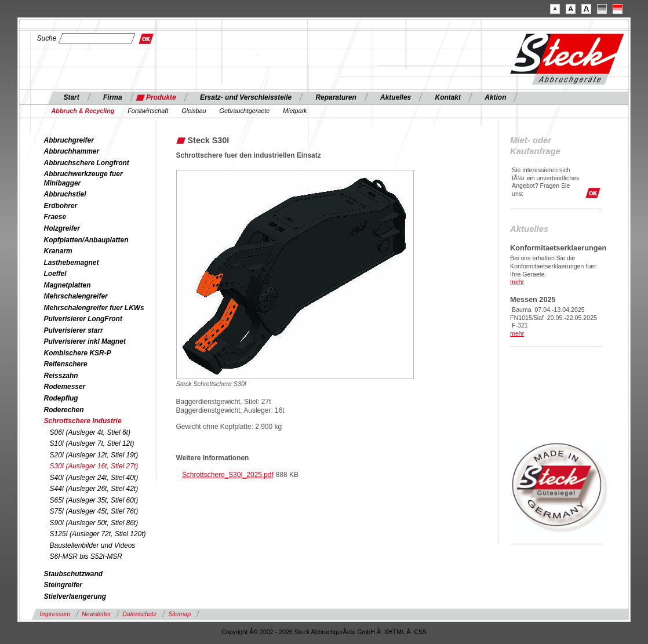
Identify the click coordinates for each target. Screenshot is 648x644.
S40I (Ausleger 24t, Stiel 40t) (94, 478)
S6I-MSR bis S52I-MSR (86, 556)
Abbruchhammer (72, 151)
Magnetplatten (68, 285)
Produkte (161, 97)
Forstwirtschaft (148, 111)
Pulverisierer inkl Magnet (85, 341)
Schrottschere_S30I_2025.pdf (228, 475)
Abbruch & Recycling (83, 111)
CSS (420, 632)
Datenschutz (139, 614)
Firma (113, 97)
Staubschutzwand (73, 574)
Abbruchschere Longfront (87, 163)
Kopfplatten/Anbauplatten (86, 240)
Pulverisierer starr (74, 330)
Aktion (495, 97)
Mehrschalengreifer (76, 296)
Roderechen (64, 410)
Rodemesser (65, 387)
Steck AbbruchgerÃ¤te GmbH (335, 632)
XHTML (395, 632)
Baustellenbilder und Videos (93, 545)
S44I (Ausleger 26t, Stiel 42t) (94, 489)
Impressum (55, 614)
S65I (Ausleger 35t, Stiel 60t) (94, 500)
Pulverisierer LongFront (83, 319)
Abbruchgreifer (69, 140)
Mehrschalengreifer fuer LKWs (94, 308)
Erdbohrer (61, 206)
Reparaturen (336, 97)
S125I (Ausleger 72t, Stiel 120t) (98, 534)
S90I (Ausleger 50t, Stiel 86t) (94, 523)
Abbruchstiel (65, 194)
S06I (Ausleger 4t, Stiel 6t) (90, 432)
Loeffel (55, 274)
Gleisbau (194, 111)
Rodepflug (61, 398)
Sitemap (179, 614)
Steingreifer (63, 585)
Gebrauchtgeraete (245, 111)
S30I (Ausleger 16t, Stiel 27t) (94, 466)
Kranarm (58, 251)
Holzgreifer (62, 228)
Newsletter (96, 614)
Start (72, 97)
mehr (517, 282)
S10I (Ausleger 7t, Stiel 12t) (92, 443)
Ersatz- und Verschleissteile (246, 97)
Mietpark (295, 111)
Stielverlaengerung (75, 596)
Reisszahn (61, 376)
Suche (47, 38)
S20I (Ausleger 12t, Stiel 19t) (94, 455)
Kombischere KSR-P (78, 353)
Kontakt (448, 97)
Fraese (55, 217)
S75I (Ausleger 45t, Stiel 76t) (94, 511)
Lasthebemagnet (72, 263)
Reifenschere (66, 364)
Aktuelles (396, 97)
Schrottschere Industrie (83, 421)
